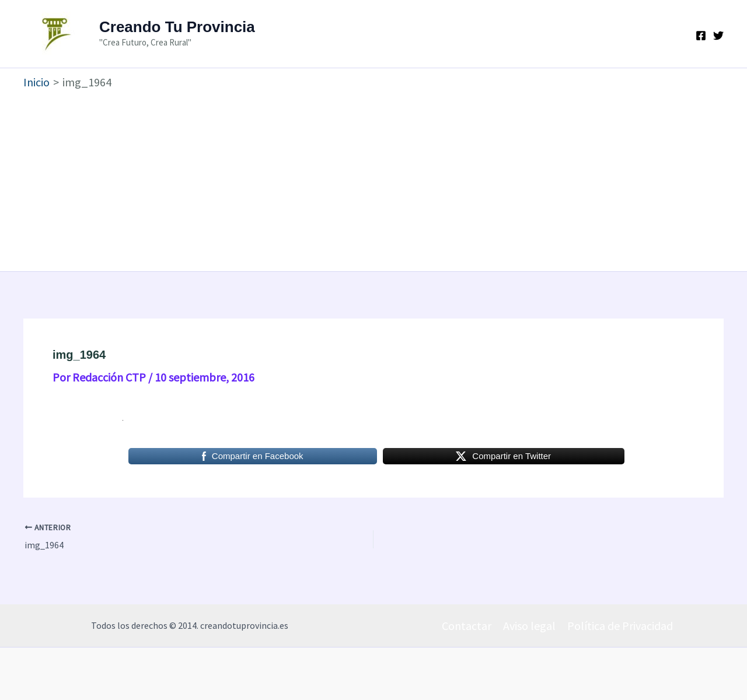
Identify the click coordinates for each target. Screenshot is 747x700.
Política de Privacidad (620, 626)
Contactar (467, 626)
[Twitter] (718, 36)
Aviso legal (529, 626)
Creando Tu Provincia (177, 27)
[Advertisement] (373, 178)
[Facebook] (701, 36)
